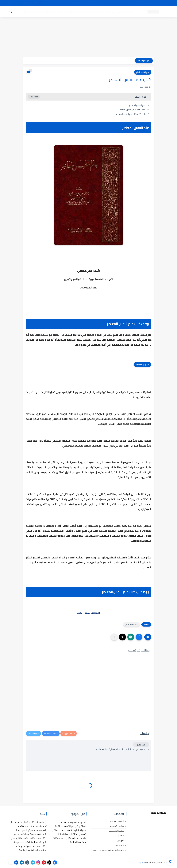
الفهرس (121, 840)
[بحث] (11, 12)
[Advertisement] (89, 37)
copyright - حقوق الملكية (81, 3)
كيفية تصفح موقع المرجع (144, 3)
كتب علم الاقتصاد (73, 12)
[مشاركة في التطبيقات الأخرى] (114, 637)
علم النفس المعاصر (137, 105)
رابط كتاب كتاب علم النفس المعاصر (131, 114)
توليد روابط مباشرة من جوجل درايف (109, 850)
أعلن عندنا (120, 845)
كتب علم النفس (126, 12)
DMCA (121, 836)
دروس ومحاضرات (28, 12)
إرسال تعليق (141, 745)
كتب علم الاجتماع (91, 12)
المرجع (142, 862)
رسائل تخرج (57, 12)
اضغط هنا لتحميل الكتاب (88, 613)
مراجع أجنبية (44, 12)
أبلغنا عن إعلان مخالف (104, 3)
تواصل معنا (163, 3)
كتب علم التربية (109, 12)
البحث (128, 3)
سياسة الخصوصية (116, 831)
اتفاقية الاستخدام (117, 826)
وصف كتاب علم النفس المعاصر (132, 110)
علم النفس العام (143, 72)
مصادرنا (119, 3)
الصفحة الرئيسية (117, 821)
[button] (139, 637)
